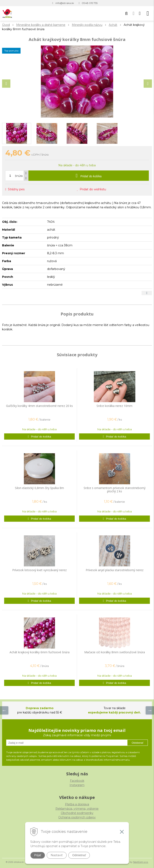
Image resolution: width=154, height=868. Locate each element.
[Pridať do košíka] (89, 176)
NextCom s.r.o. (141, 862)
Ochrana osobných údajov (77, 817)
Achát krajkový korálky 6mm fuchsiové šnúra (40, 652)
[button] (126, 13)
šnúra (19, 176)
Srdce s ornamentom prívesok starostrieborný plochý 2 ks (115, 490)
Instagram (77, 785)
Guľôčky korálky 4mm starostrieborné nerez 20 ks (39, 406)
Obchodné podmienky (77, 813)
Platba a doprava (77, 804)
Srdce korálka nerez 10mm (114, 406)
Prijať (38, 855)
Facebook (77, 781)
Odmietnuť (79, 855)
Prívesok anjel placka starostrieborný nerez (115, 570)
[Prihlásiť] (133, 13)
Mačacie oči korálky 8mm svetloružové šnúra (115, 652)
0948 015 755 (90, 3)
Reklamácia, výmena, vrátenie (77, 809)
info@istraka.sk (65, 3)
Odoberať (137, 743)
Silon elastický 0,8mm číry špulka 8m (39, 488)
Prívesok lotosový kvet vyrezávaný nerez (39, 570)
